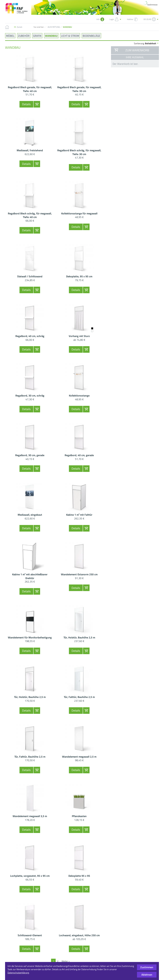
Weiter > (66, 961)
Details (26, 104)
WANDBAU (51, 36)
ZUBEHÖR (24, 36)
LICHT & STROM (70, 36)
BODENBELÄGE (91, 36)
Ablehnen (147, 975)
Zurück (20, 27)
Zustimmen (147, 967)
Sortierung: (146, 43)
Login (116, 19)
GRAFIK (37, 36)
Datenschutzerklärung (18, 973)
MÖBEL (10, 36)
